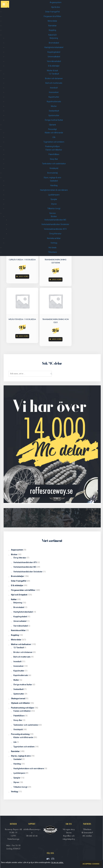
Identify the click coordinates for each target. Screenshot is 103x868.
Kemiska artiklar (54, 238)
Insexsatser (54, 92)
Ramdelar (52, 26)
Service (53, 213)
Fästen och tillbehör (54, 150)
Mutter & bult (52, 71)
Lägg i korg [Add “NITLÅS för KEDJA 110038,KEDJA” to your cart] (24, 336)
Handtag (54, 185)
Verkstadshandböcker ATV (55, 229)
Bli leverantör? (87, 833)
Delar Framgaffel (19, 581)
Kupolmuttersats (54, 102)
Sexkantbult (54, 111)
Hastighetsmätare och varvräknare (29, 769)
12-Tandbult (54, 74)
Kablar (14, 599)
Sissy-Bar (54, 159)
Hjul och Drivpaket (19, 595)
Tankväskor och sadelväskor (54, 164)
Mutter (54, 106)
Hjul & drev (56, 7)
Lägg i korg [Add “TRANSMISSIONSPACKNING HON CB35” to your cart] (57, 339)
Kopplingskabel (54, 52)
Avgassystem (56, 2)
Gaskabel (54, 181)
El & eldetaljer (54, 66)
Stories (69, 833)
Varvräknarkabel (54, 61)
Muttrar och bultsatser (21, 644)
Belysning (54, 38)
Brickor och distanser (54, 78)
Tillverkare (52, 252)
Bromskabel (54, 43)
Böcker (54, 216)
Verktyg (54, 243)
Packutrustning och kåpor (23, 708)
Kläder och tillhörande (54, 133)
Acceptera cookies (91, 864)
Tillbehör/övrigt (54, 209)
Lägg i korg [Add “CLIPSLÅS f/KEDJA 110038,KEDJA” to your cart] (24, 276)
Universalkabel (54, 57)
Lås (54, 137)
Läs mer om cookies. (57, 862)
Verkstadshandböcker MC (55, 220)
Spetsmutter (54, 115)
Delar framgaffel (53, 12)
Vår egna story (69, 829)
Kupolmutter (54, 97)
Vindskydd (54, 168)
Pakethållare (54, 154)
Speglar (54, 199)
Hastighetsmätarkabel (54, 47)
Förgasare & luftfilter (52, 16)
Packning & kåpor (53, 146)
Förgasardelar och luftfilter (23, 590)
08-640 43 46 (32, 836)
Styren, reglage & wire (21, 756)
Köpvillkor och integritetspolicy (69, 837)
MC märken (87, 836)
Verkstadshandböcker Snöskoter (55, 224)
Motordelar (52, 21)
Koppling (52, 30)
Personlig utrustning (20, 734)
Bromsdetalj (53, 173)
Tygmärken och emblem (54, 142)
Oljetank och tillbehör (21, 703)
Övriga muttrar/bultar (54, 120)
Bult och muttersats (54, 83)
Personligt (52, 129)
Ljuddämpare (54, 195)
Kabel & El (53, 35)
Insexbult (54, 88)
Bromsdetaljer (18, 576)
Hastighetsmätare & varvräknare (54, 190)
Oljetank (52, 125)
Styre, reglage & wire (52, 178)
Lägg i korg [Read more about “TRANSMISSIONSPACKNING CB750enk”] (57, 279)
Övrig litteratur (55, 234)
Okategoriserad (18, 699)
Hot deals (53, 248)
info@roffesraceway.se (32, 831)
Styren (54, 204)
